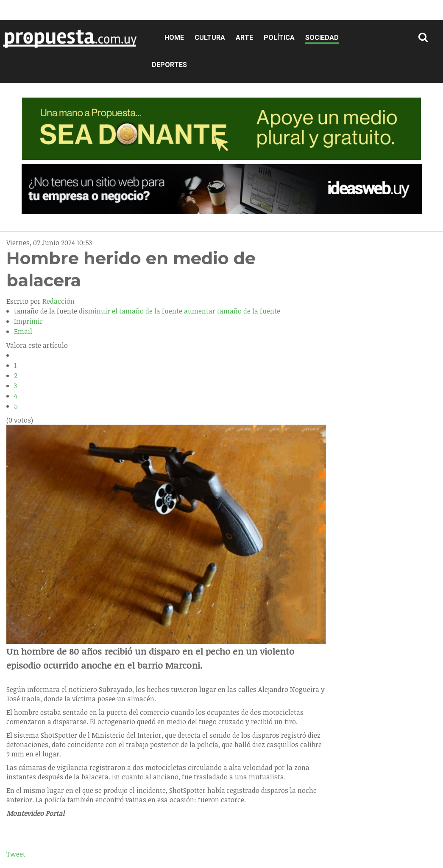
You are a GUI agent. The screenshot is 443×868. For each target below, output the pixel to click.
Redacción (59, 301)
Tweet (16, 854)
